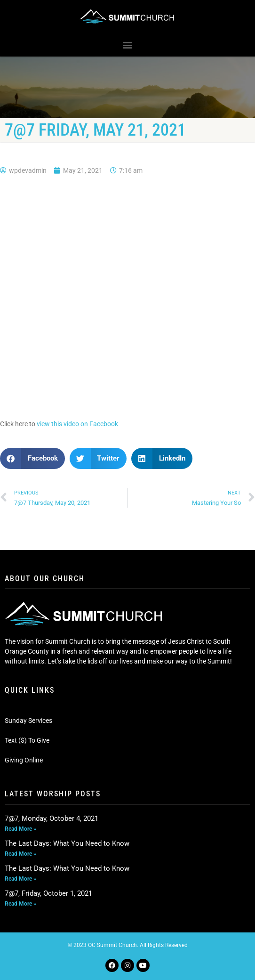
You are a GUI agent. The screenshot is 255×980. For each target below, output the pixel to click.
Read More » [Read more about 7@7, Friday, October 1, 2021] (20, 904)
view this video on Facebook (77, 424)
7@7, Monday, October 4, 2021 (52, 818)
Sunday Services (28, 721)
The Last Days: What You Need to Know (67, 843)
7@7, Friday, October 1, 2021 (48, 893)
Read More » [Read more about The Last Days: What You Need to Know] (20, 854)
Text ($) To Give (27, 740)
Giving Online (24, 760)
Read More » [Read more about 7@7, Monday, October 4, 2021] (20, 829)
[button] (128, 45)
